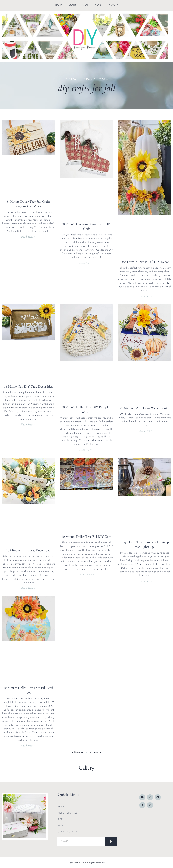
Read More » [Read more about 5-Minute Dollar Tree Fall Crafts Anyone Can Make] (28, 237)
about (72, 5)
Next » (97, 753)
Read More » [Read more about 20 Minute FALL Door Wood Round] (145, 431)
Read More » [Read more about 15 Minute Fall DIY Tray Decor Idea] (28, 424)
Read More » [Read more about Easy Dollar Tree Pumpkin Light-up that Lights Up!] (145, 581)
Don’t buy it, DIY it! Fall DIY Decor (145, 262)
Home (59, 5)
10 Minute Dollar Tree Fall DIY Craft (86, 537)
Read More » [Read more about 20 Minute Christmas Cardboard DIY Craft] (86, 263)
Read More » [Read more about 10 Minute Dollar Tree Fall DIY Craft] (86, 575)
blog (98, 5)
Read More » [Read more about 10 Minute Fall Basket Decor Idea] (28, 588)
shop (85, 5)
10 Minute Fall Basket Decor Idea (28, 550)
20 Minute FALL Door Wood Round (145, 408)
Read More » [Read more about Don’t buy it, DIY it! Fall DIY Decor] (145, 296)
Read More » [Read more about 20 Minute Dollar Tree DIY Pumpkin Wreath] (86, 450)
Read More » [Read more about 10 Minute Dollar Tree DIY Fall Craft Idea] (28, 746)
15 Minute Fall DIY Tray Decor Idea (28, 387)
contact (112, 5)
